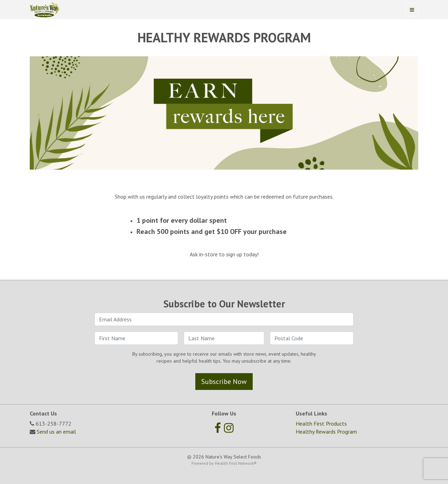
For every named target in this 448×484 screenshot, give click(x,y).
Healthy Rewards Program (326, 432)
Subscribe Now (224, 382)
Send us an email (56, 432)
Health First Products (321, 423)
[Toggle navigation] (412, 10)
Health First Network (234, 463)
